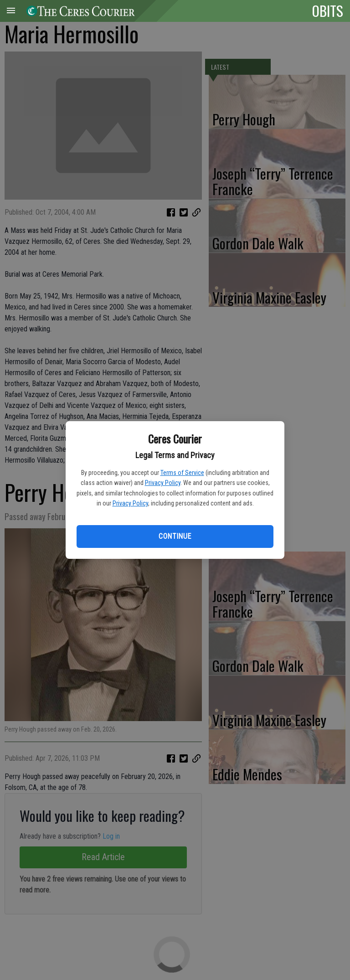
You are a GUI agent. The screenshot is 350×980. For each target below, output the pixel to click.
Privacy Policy (163, 483)
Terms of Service (182, 473)
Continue (175, 536)
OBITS (328, 10)
